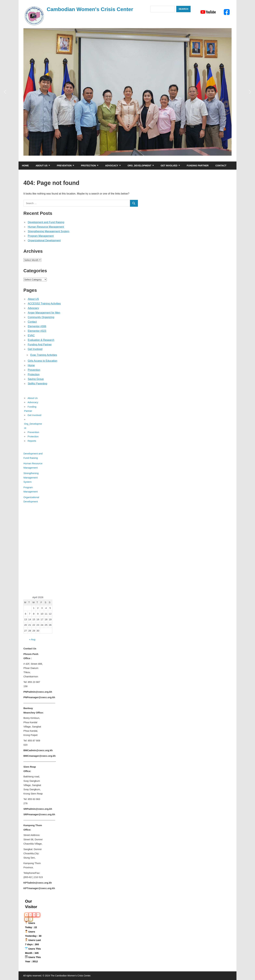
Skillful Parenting (37, 384)
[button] (5, 92)
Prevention (64, 166)
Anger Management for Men (44, 313)
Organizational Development (44, 240)
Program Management (41, 236)
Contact (221, 166)
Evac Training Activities (44, 355)
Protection (88, 166)
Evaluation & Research (41, 340)
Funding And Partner (40, 345)
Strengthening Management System (49, 231)
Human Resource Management (46, 227)
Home (25, 166)
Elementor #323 (37, 331)
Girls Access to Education (43, 361)
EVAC (31, 335)
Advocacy (112, 166)
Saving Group (36, 379)
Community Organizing (41, 317)
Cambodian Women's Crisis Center (90, 9)
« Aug (32, 639)
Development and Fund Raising (46, 222)
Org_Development (139, 166)
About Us (42, 166)
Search (183, 9)
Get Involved (169, 166)
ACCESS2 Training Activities (44, 304)
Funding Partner (198, 166)
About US (33, 299)
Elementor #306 (37, 326)
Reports (32, 441)
